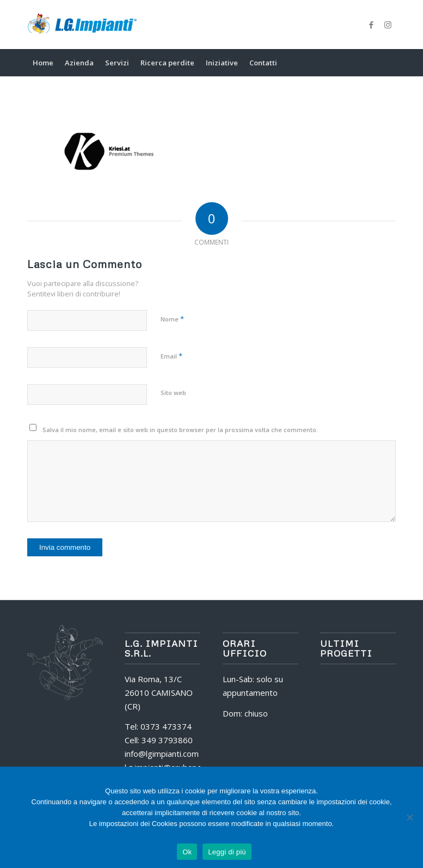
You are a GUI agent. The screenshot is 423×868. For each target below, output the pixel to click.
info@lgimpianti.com (162, 754)
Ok (187, 852)
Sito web (173, 393)
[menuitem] (43, 63)
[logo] (82, 25)
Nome (172, 319)
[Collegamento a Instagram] (388, 25)
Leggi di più (227, 852)
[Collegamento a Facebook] (371, 25)
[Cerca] (390, 63)
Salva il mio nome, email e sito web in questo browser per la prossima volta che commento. (180, 430)
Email (171, 356)
